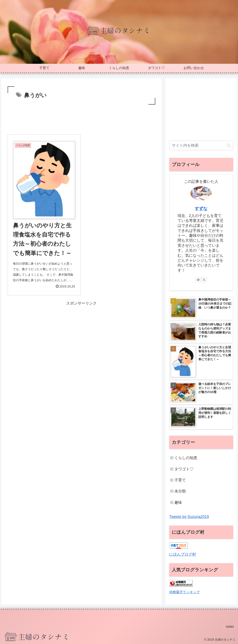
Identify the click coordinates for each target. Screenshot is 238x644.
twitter (230, 627)
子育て (180, 480)
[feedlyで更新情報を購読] (198, 280)
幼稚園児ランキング (185, 592)
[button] (44, 180)
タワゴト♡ (184, 469)
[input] (201, 145)
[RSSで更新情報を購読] (204, 280)
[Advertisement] (81, 118)
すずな (201, 209)
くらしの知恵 (186, 458)
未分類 (180, 491)
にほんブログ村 (183, 554)
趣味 (178, 502)
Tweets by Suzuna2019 (189, 517)
